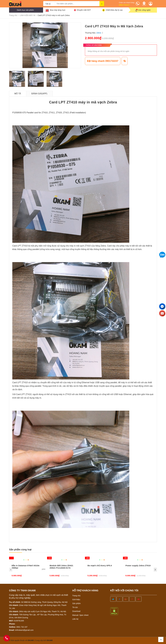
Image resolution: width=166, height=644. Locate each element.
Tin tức (75, 607)
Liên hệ (75, 619)
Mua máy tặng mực (58, 10)
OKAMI (50, 640)
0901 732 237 (22, 627)
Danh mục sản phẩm (25, 10)
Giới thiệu (76, 600)
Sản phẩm (77, 603)
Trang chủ (77, 596)
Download (76, 611)
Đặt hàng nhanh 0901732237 (103, 61)
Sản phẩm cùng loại (20, 550)
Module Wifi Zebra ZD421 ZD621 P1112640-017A (61, 567)
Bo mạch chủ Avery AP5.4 (100, 565)
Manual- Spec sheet (80, 615)
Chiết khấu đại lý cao (114, 10)
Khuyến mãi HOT (84, 10)
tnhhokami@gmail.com (24, 630)
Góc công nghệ (144, 10)
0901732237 (124, 5)
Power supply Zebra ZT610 (138, 565)
